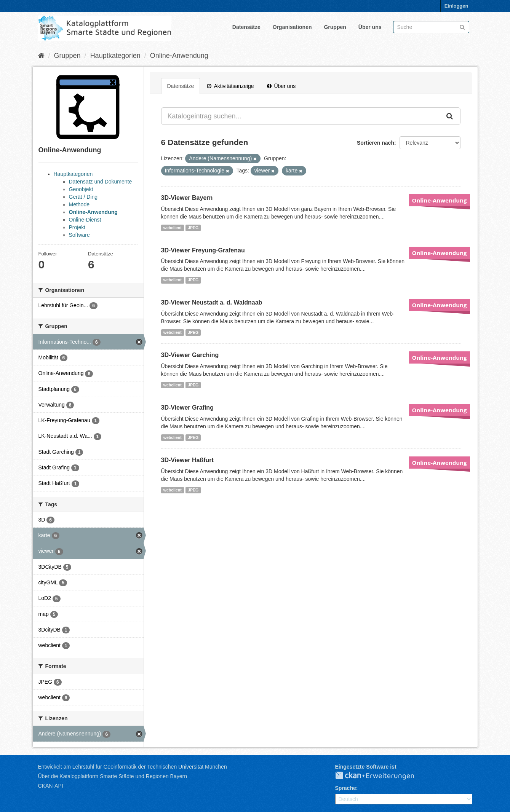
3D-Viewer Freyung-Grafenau (203, 250)
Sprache (346, 788)
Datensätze (246, 27)
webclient (173, 228)
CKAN (381, 776)
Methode (79, 204)
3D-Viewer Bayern (187, 198)
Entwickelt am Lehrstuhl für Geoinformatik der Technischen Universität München (133, 767)
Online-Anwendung (179, 56)
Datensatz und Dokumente (101, 182)
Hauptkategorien (115, 56)
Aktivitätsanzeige (230, 86)
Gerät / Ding (83, 197)
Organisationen (292, 27)
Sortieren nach (376, 143)
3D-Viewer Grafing (187, 408)
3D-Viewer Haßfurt (187, 460)
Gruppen (335, 27)
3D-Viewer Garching (190, 355)
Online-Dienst (85, 220)
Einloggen (456, 6)
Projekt (77, 227)
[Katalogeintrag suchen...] (301, 116)
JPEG (193, 228)
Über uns (370, 27)
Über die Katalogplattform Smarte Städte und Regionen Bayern (113, 776)
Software (79, 235)
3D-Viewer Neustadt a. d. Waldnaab (212, 302)
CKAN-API (51, 786)
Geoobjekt (81, 189)
